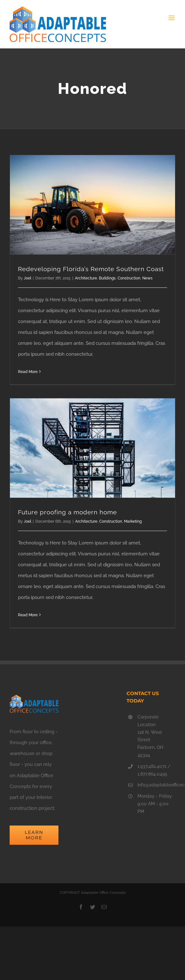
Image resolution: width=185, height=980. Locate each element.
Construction (129, 278)
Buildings (107, 278)
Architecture (86, 278)
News (147, 278)
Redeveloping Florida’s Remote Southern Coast (91, 269)
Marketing (133, 521)
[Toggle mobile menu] (172, 18)
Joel (27, 278)
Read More (28, 372)
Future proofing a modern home (67, 512)
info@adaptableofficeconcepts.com (156, 785)
